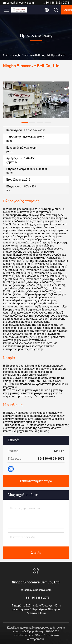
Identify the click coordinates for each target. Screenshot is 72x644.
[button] (25, 122)
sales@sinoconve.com (18, 3)
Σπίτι (6, 55)
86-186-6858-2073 (56, 3)
